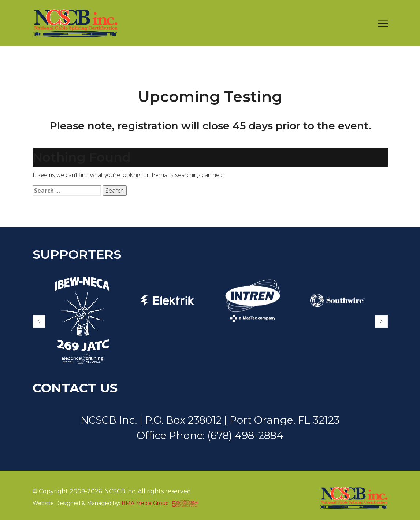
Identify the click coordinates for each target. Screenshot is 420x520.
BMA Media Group (145, 503)
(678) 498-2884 (245, 435)
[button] (39, 322)
